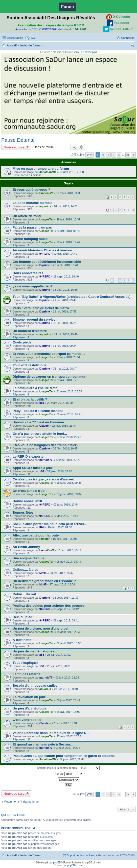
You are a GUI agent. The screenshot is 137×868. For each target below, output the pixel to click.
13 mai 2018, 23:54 (68, 357)
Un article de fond (27, 216)
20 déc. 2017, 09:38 (60, 527)
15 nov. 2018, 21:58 (72, 172)
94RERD (45, 254)
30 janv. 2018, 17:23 (68, 460)
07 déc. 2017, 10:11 (69, 550)
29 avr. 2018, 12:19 (68, 380)
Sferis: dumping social (30, 239)
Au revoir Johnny (26, 547)
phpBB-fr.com (75, 865)
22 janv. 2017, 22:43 (72, 759)
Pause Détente (18, 140)
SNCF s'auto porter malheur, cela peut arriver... (50, 524)
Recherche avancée (82, 147)
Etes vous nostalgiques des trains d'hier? (45, 445)
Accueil (12, 45)
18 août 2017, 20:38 (69, 632)
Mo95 (43, 573)
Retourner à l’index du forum (22, 802)
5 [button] (119, 155)
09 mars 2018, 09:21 (69, 414)
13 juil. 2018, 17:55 (65, 311)
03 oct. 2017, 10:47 (61, 573)
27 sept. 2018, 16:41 (66, 265)
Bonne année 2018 (27, 501)
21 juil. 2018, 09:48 (65, 300)
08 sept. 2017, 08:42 (66, 609)
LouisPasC (47, 550)
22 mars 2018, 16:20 (60, 403)
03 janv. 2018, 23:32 (69, 494)
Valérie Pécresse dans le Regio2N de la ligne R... (51, 733)
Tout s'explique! (25, 663)
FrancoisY (46, 193)
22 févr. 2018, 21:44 (64, 426)
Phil (42, 527)
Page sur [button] (89, 155)
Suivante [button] (133, 155)
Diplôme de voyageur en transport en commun (50, 377)
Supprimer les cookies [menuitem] (80, 855)
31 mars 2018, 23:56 (69, 391)
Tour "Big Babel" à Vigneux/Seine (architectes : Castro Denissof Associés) (72, 297)
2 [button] (103, 155)
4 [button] (114, 155)
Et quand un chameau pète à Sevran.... (43, 744)
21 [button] (128, 155)
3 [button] (108, 155)
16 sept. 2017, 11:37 (66, 598)
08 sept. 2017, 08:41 (66, 620)
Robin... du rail (24, 594)
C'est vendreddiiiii (27, 720)
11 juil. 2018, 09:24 (65, 346)
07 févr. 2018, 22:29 (69, 437)
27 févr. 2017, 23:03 (69, 736)
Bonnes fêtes (23, 513)
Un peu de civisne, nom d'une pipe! (41, 628)
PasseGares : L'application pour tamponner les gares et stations (64, 756)
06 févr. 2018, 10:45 (65, 448)
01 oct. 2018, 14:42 (65, 254)
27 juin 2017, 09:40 (66, 689)
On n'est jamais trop (29, 491)
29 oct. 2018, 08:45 (68, 231)
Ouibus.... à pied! (26, 570)
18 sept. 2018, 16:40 (66, 276)
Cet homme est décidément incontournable (47, 262)
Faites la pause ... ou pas (32, 227)
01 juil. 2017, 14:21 (66, 206)
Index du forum (30, 45)
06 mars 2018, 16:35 (69, 193)
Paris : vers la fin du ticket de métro (41, 308)
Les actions (34, 175)
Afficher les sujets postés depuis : (68, 768)
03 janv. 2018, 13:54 (66, 505)
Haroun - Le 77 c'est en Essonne (38, 422)
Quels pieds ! (23, 342)
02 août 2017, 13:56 (69, 643)
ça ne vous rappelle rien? (33, 286)
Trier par (68, 774)
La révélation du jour (29, 697)
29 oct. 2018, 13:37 (68, 219)
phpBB (57, 863)
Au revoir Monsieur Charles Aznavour (42, 250)
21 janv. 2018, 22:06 (60, 471)
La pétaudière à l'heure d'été (35, 388)
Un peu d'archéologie (30, 708)
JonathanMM (48, 172)
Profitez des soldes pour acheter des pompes (49, 606)
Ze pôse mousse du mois (33, 203)
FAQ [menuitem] (32, 38)
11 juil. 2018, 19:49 (66, 334)
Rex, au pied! (23, 617)
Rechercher (74, 147)
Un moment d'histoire (30, 331)
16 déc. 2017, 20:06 (65, 539)
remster (44, 539)
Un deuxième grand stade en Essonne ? (44, 581)
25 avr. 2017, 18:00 (68, 712)
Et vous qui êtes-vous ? (31, 190)
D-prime (45, 265)
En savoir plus (89, 52)
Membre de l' (73, 29)
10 (133, 210)
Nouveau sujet (15, 147)
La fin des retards (27, 674)
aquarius (45, 206)
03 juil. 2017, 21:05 (67, 678)
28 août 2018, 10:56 (65, 290)
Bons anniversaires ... (30, 273)
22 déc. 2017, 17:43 (66, 516)
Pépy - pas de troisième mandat (38, 411)
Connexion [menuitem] (128, 38)
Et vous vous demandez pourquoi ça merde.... (49, 354)
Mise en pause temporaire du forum (41, 169)
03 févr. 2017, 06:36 (68, 748)
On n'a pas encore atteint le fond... (40, 434)
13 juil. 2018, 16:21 (65, 323)
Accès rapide (15, 38)
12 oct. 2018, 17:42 (68, 242)
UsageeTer (46, 219)
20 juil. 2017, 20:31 (59, 666)
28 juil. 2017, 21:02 (59, 655)
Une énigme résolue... (30, 558)
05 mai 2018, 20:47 (65, 369)
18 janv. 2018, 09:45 (69, 483)
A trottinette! (23, 640)
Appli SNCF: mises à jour (33, 468)
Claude (44, 426)
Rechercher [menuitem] (132, 46)
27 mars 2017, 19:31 (65, 723)
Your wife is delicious (30, 365)
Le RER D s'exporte (28, 456)
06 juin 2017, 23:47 (68, 700)
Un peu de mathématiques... (35, 651)
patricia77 (46, 460)
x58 (42, 403)
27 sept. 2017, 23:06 (62, 584)
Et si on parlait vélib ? (30, 399)
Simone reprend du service (34, 319)
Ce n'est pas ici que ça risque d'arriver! (43, 479)
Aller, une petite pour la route (36, 535)
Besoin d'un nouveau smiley (35, 685)
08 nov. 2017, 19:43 (68, 562)
